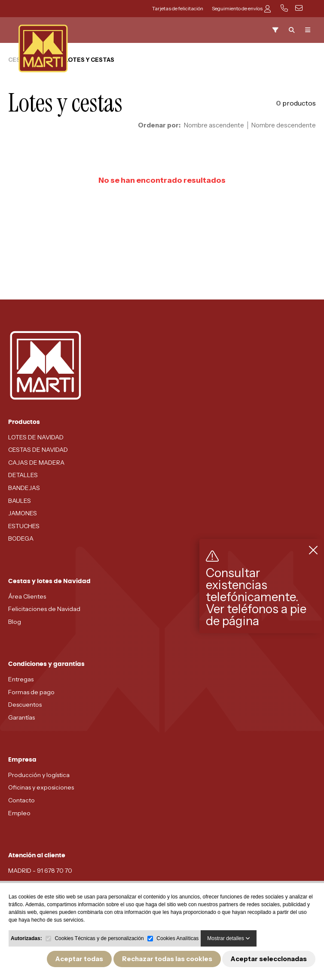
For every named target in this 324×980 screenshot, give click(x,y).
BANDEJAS (24, 488)
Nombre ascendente (214, 125)
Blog (15, 622)
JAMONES (23, 513)
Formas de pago (31, 692)
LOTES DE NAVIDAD (36, 437)
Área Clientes (27, 596)
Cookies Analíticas (177, 938)
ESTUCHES (24, 526)
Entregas (21, 679)
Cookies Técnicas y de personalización (99, 938)
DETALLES (23, 475)
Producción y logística (39, 775)
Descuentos (25, 705)
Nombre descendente (284, 125)
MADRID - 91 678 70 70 (40, 871)
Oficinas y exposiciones (41, 787)
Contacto (21, 800)
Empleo (19, 813)
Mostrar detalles (229, 938)
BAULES (20, 501)
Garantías (21, 717)
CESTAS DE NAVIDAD (38, 450)
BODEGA (21, 538)
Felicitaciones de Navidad (44, 609)
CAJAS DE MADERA (36, 463)
